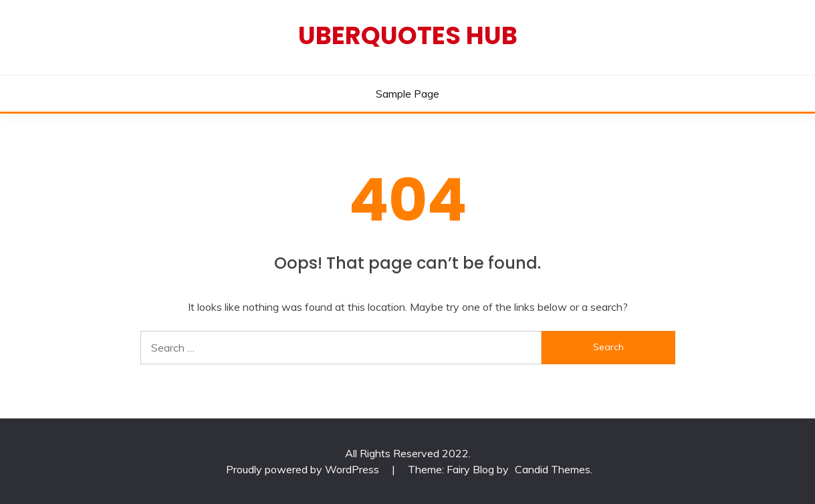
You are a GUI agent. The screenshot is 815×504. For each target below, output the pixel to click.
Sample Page (407, 94)
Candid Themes (553, 469)
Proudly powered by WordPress (304, 469)
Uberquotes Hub (408, 35)
